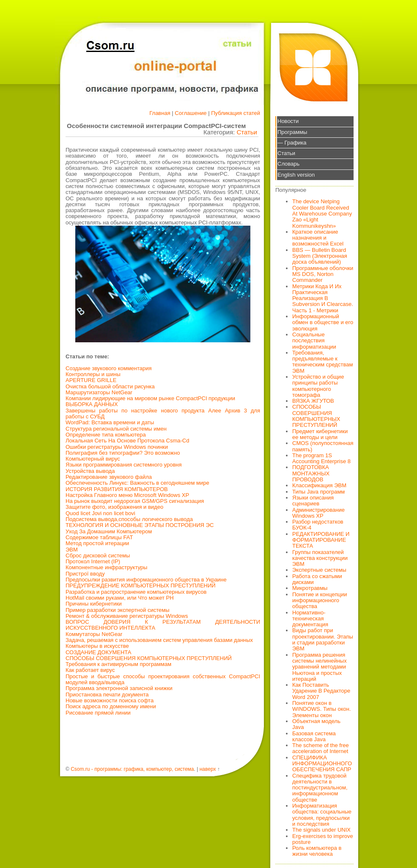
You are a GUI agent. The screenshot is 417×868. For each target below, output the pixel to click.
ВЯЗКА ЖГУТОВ (313, 401)
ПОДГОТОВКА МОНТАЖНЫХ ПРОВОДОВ (311, 473)
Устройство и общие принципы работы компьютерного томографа (318, 386)
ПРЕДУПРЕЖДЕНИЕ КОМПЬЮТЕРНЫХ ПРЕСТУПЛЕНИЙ (141, 585)
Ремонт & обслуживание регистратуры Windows (127, 616)
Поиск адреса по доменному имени (111, 706)
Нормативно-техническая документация (310, 619)
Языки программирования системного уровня (124, 465)
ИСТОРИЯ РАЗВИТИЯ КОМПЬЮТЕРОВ (117, 489)
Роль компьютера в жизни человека (317, 851)
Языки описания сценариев (313, 501)
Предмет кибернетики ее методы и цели (320, 434)
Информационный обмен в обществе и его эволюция (323, 322)
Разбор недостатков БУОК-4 (318, 525)
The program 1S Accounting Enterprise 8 (321, 458)
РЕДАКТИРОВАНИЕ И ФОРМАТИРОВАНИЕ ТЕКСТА (321, 540)
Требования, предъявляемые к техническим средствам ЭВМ (322, 362)
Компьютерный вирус (93, 459)
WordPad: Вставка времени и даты (110, 422)
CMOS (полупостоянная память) (323, 446)
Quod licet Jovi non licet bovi (100, 513)
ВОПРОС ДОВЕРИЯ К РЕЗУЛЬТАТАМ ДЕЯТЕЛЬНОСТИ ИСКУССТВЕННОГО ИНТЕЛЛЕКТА (163, 625)
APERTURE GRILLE (91, 380)
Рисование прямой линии (98, 713)
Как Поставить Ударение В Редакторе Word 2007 (321, 691)
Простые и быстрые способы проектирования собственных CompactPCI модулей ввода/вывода (163, 679)
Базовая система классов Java (314, 736)
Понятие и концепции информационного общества (320, 601)
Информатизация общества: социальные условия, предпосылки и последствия (322, 815)
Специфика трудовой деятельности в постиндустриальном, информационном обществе (320, 788)
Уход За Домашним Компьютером (109, 531)
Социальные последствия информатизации (314, 341)
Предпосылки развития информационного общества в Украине (146, 580)
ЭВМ (72, 550)
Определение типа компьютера (106, 435)
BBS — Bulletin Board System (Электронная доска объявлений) (320, 256)
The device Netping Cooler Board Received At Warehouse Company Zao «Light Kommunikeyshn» (322, 213)
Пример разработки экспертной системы (117, 610)
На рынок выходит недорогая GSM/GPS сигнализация (135, 501)
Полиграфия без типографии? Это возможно (123, 453)
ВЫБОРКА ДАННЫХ (92, 404)
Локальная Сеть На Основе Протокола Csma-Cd (127, 441)
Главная (160, 113)
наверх (208, 769)
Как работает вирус (90, 670)
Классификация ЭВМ (319, 485)
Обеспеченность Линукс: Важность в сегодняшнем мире (137, 483)
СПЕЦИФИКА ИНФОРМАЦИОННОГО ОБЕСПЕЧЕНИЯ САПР (322, 764)
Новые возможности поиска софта (110, 700)
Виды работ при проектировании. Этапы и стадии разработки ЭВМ (323, 639)
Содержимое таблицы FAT (99, 537)
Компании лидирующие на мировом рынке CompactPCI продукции (150, 398)
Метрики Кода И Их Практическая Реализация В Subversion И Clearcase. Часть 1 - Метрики (323, 298)
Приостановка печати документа (107, 695)
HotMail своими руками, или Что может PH (120, 598)
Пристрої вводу (85, 574)
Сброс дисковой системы (98, 555)
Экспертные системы (319, 570)
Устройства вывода (90, 471)
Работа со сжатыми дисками (317, 579)
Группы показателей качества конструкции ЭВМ (320, 558)
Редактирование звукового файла (109, 477)
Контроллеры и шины (93, 374)
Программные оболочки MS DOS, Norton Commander (323, 274)
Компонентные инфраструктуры (106, 567)
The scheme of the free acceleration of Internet (321, 748)
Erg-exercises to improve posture (323, 839)
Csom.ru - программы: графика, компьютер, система (132, 769)
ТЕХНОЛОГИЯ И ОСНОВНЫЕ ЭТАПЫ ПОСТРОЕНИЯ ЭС (140, 525)
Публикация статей (236, 113)
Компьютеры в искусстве (97, 646)
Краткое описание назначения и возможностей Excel (318, 238)
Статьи (247, 132)
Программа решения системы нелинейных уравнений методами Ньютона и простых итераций (320, 667)
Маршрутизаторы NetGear (99, 392)
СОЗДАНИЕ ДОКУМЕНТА (99, 652)
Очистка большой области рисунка (110, 386)
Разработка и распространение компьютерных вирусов (136, 592)
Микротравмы (310, 588)
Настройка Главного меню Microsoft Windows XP (127, 495)
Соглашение (191, 113)
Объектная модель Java (316, 724)
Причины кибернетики (94, 604)
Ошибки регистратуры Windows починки (117, 447)
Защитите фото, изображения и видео (114, 507)
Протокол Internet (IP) (93, 561)
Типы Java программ (318, 492)
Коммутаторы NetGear (94, 634)
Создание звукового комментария (109, 368)
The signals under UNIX (321, 830)
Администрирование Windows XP (318, 513)
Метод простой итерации (97, 543)
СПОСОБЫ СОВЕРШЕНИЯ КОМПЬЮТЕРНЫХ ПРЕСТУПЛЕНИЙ (149, 658)
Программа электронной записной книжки (119, 688)
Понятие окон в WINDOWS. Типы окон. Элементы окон (322, 709)
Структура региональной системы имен (116, 429)
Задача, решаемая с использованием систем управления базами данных (159, 640)
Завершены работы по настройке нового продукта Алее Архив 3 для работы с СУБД (163, 414)
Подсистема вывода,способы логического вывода (129, 519)
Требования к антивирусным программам (118, 664)
